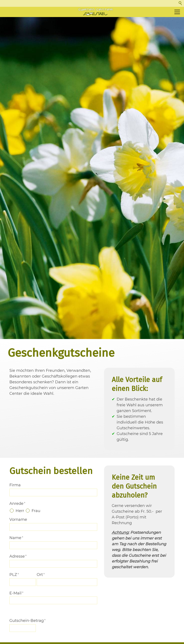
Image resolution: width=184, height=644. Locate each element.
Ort (41, 600)
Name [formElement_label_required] (16, 564)
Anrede (17, 529)
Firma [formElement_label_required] (15, 511)
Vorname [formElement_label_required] (18, 545)
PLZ (14, 600)
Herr (20, 537)
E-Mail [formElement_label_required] (16, 619)
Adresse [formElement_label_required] (18, 582)
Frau (36, 537)
